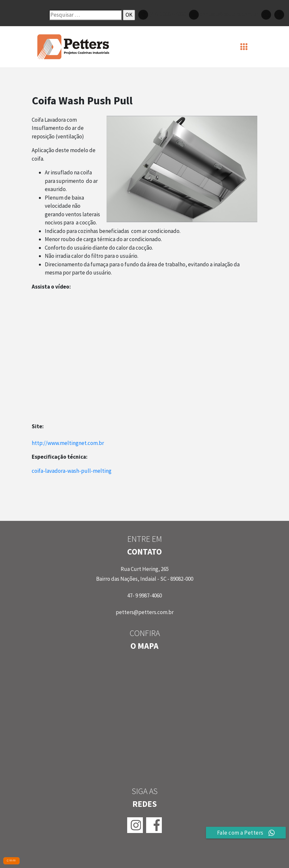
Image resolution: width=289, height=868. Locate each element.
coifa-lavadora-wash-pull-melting (72, 471)
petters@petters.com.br (145, 612)
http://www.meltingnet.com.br (68, 443)
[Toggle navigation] (244, 47)
